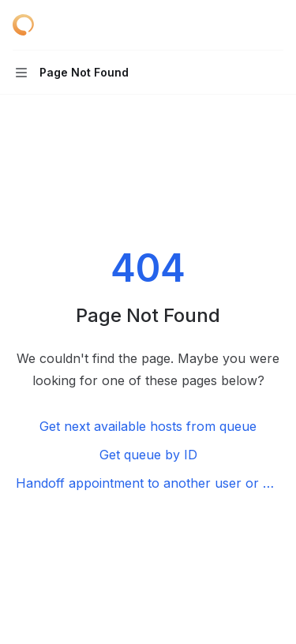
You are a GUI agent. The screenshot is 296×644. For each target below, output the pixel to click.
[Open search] (245, 25)
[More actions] (275, 25)
